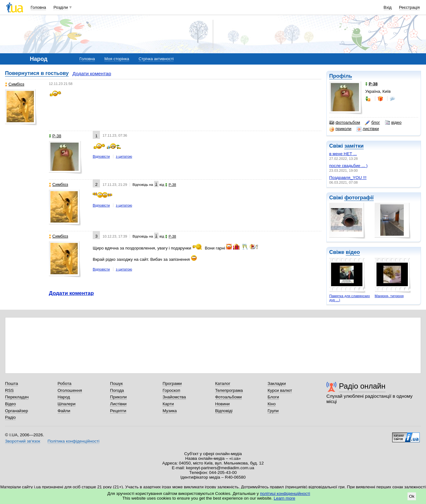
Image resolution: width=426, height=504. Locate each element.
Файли (64, 411)
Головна (38, 7)
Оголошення (70, 390)
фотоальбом (345, 123)
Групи (273, 411)
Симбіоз (15, 84)
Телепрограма (229, 390)
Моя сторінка (117, 59)
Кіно (272, 404)
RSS (9, 390)
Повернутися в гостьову (37, 73)
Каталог (223, 383)
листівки (368, 129)
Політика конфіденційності (73, 441)
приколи (340, 129)
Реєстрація (409, 7)
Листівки (118, 404)
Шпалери (67, 404)
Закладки (277, 383)
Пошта (11, 383)
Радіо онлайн (362, 386)
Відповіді (224, 411)
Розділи (61, 7)
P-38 (55, 136)
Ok (412, 496)
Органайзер (16, 411)
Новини (223, 404)
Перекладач (17, 397)
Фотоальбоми (229, 397)
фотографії (359, 198)
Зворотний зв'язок (23, 441)
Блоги (273, 397)
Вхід (388, 7)
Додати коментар (92, 73)
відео (393, 123)
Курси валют (280, 390)
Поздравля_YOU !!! (348, 178)
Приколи (118, 397)
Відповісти (101, 156)
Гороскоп (171, 390)
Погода (117, 390)
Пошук (116, 383)
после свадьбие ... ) (348, 166)
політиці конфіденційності (285, 493)
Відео (10, 404)
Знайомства (174, 397)
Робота (65, 383)
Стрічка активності (156, 59)
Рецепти (118, 411)
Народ (64, 397)
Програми (172, 383)
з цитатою (124, 156)
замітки (354, 146)
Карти (168, 404)
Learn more (285, 498)
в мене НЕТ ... (343, 154)
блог (372, 123)
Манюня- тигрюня (389, 296)
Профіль (341, 76)
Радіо (10, 417)
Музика (170, 411)
